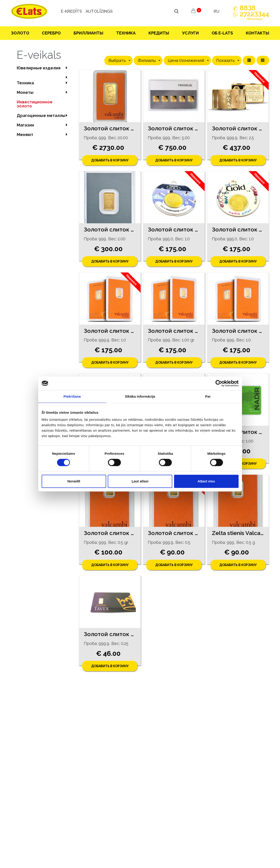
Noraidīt (74, 481)
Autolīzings (99, 11)
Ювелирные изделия (43, 68)
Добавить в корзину (110, 160)
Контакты (257, 33)
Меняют (43, 135)
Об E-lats (222, 33)
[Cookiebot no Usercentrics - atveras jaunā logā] (219, 383)
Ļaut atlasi (140, 481)
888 (248, 8)
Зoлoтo (20, 33)
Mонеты (43, 92)
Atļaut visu (206, 481)
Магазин (43, 125)
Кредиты (159, 33)
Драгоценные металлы (43, 115)
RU (217, 11)
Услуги (190, 33)
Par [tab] (208, 396)
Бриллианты (88, 33)
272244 (254, 17)
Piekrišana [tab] (72, 396)
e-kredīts (71, 11)
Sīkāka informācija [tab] (140, 396)
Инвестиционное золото (35, 104)
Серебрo (51, 33)
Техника (126, 33)
